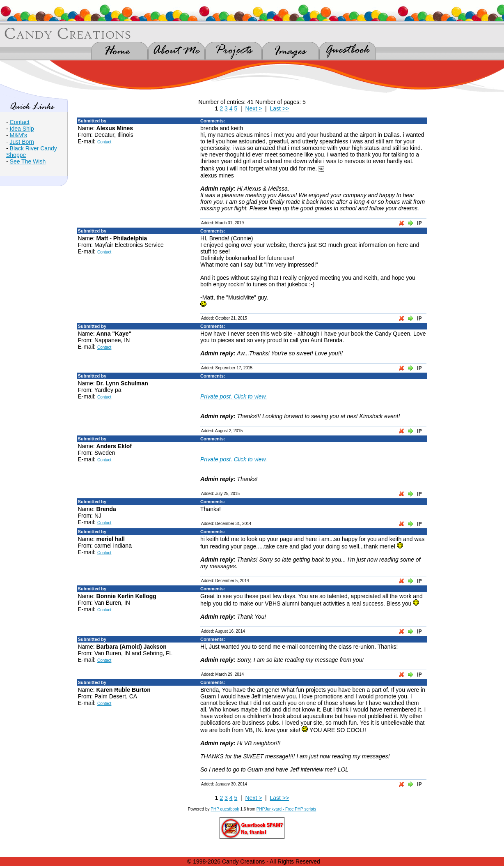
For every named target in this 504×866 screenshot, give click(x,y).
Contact (20, 122)
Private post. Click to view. (234, 396)
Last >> (280, 108)
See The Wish (28, 161)
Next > (253, 108)
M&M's (18, 135)
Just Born (22, 142)
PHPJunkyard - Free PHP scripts (286, 809)
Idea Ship (22, 129)
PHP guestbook (225, 809)
